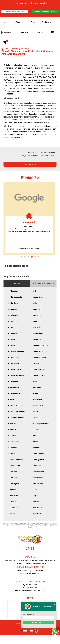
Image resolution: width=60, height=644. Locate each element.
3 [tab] (28, 257)
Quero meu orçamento (30, 164)
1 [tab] (21, 257)
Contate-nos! (8, 32)
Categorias (14, 49)
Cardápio (45, 22)
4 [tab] (32, 257)
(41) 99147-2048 (30, 588)
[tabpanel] (29, 218)
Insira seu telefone (28, 615)
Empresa (19, 22)
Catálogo (39, 32)
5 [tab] (35, 257)
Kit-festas (24, 32)
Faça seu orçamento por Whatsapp (45, 11)
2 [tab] (25, 257)
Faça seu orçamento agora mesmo (15, 11)
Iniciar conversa (39, 622)
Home (6, 49)
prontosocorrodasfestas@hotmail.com (30, 590)
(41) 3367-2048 (30, 585)
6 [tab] (39, 257)
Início (5, 22)
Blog (33, 22)
